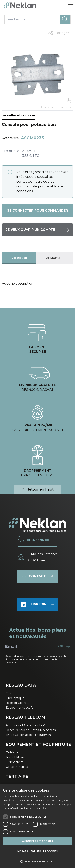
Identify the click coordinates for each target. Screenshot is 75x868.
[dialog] (37, 826)
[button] (37, 861)
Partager (59, 33)
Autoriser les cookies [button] (38, 841)
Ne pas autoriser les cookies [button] (38, 851)
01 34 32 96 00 (38, 540)
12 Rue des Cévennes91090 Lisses (42, 557)
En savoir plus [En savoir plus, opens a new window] (38, 808)
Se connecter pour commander (37, 210)
